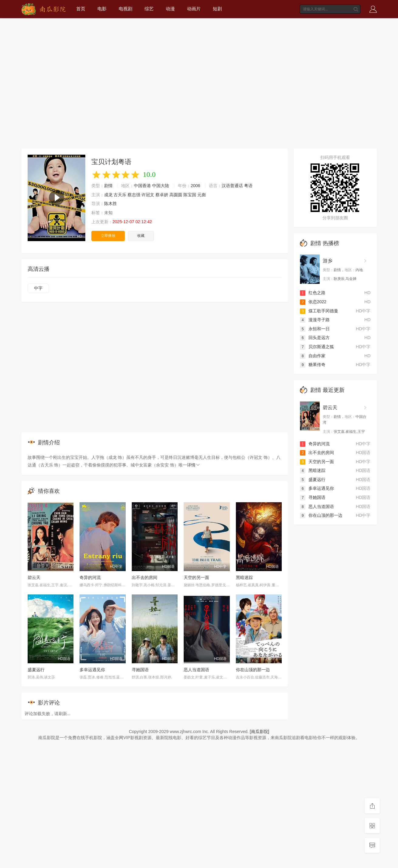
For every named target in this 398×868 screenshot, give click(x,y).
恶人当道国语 (196, 670)
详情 (194, 465)
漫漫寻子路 (315, 320)
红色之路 (313, 293)
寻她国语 (140, 670)
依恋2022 (313, 302)
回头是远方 (315, 338)
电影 (102, 9)
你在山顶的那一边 (253, 670)
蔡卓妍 (162, 195)
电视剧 (126, 9)
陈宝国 (190, 195)
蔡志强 (134, 195)
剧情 (108, 186)
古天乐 (120, 195)
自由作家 (313, 356)
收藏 (141, 236)
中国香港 (142, 186)
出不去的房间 (145, 577)
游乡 (328, 261)
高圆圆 (176, 195)
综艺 (149, 9)
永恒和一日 (315, 329)
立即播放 (108, 236)
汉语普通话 (232, 186)
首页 (81, 9)
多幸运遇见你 (92, 670)
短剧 (217, 9)
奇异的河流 (90, 577)
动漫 (170, 9)
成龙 (108, 195)
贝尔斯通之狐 (317, 347)
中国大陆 (161, 186)
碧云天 (34, 577)
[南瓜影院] (260, 732)
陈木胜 (111, 204)
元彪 (202, 195)
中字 (38, 288)
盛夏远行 (36, 670)
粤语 (248, 186)
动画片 (194, 9)
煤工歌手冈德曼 (319, 311)
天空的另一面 (196, 577)
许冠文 (148, 195)
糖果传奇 (313, 365)
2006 (195, 186)
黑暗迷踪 (244, 577)
